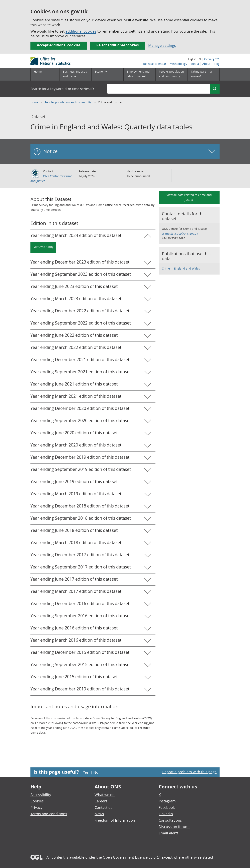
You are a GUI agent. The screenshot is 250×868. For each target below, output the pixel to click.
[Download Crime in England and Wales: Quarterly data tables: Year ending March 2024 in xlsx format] (43, 248)
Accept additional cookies (59, 45)
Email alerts (169, 833)
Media (195, 64)
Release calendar (155, 64)
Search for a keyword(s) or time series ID (62, 89)
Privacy (36, 807)
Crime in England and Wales (181, 268)
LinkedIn (166, 814)
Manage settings (162, 45)
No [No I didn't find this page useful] (96, 772)
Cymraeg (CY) (212, 59)
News (99, 814)
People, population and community (69, 102)
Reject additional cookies (117, 45)
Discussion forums (174, 827)
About (206, 64)
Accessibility (41, 795)
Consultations (170, 820)
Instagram (167, 801)
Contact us (103, 807)
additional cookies (81, 31)
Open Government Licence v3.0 (129, 857)
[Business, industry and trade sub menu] (75, 74)
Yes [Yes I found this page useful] (86, 772)
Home (38, 71)
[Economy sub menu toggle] (107, 74)
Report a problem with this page (189, 772)
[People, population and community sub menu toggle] (171, 74)
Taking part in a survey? (201, 74)
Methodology (178, 64)
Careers (101, 801)
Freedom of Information (115, 820)
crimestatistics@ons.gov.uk (180, 233)
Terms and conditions (49, 814)
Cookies (37, 801)
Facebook (167, 807)
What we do (105, 795)
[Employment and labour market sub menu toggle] (139, 74)
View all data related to (189, 197)
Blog (217, 64)
